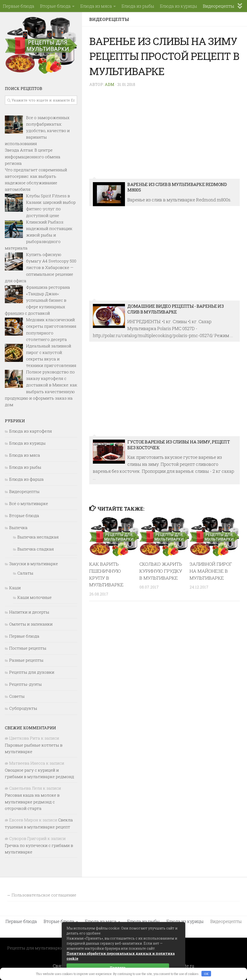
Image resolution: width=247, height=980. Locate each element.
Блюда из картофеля (31, 431)
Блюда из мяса (96, 6)
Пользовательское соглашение (44, 895)
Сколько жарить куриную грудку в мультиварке (161, 571)
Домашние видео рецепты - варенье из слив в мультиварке (165, 256)
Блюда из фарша (26, 479)
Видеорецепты (219, 6)
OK (206, 974)
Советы (17, 696)
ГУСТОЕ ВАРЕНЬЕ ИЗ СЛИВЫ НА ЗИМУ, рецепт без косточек (165, 392)
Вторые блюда (55, 6)
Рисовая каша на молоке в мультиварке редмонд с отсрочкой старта (32, 802)
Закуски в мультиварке (34, 564)
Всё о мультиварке (29, 503)
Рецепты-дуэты (25, 684)
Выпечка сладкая (36, 549)
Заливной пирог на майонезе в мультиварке (211, 571)
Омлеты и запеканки (31, 624)
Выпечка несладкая (38, 537)
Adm (110, 84)
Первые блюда (19, 6)
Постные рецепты (28, 648)
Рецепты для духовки (32, 672)
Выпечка (18, 528)
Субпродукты (23, 708)
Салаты (25, 573)
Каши (15, 588)
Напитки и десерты (29, 612)
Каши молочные (34, 597)
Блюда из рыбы (138, 6)
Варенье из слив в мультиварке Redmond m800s (165, 134)
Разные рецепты (26, 660)
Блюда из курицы (178, 6)
